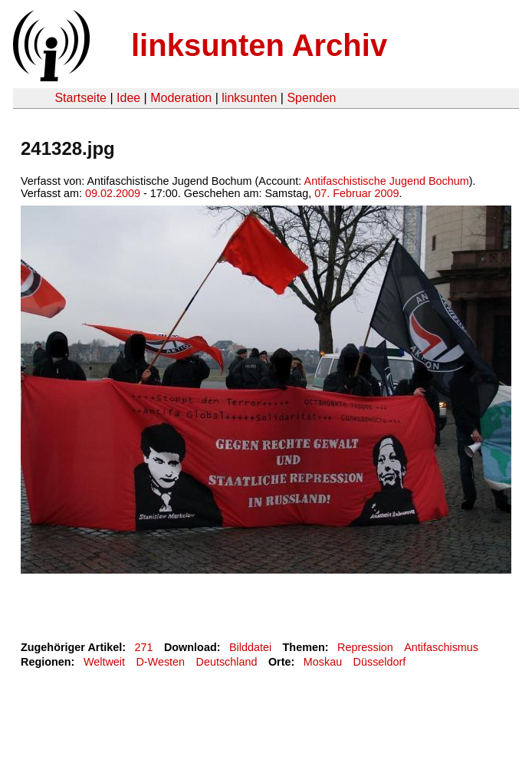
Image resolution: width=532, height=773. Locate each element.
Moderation (181, 98)
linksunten (249, 98)
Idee (128, 98)
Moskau (323, 662)
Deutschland (227, 662)
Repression (365, 647)
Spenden (311, 98)
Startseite (80, 98)
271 (144, 647)
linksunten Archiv (259, 45)
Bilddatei (250, 647)
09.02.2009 (113, 193)
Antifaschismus (441, 647)
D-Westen (160, 662)
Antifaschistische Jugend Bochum (387, 181)
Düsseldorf (380, 662)
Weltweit (104, 662)
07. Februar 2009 (356, 193)
